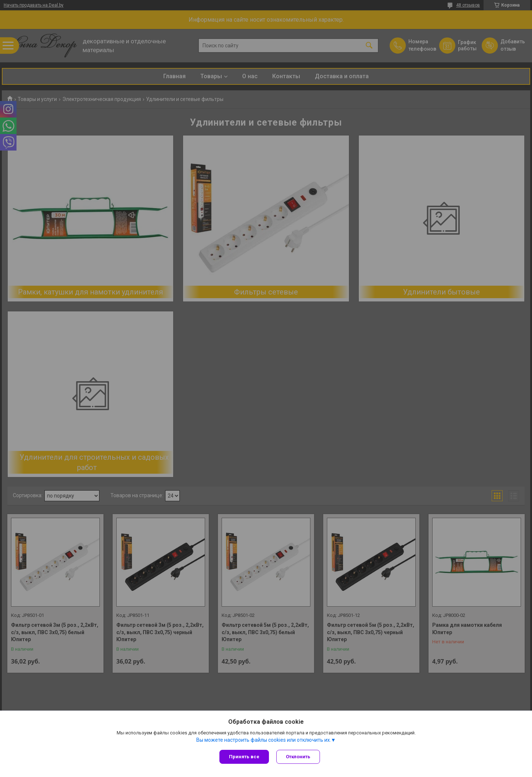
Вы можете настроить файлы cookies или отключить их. (264, 740)
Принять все (244, 757)
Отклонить (298, 757)
